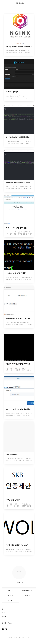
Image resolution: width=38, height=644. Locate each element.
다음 (21, 559)
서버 (10, 591)
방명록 (4, 616)
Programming (28, 591)
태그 (3, 613)
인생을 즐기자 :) (19, 3)
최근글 (10, 623)
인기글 (4, 623)
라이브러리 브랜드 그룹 (14, 637)
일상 (10, 600)
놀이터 (28, 595)
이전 (17, 559)
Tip (10, 595)
